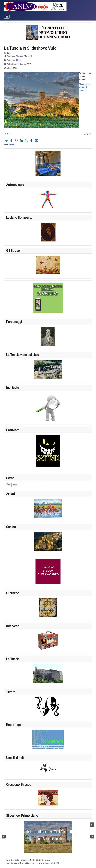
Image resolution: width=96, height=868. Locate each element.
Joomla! (10, 863)
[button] (48, 837)
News (19, 60)
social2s (12, 144)
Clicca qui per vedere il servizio (85, 87)
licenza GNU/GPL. (53, 863)
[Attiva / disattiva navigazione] (7, 17)
